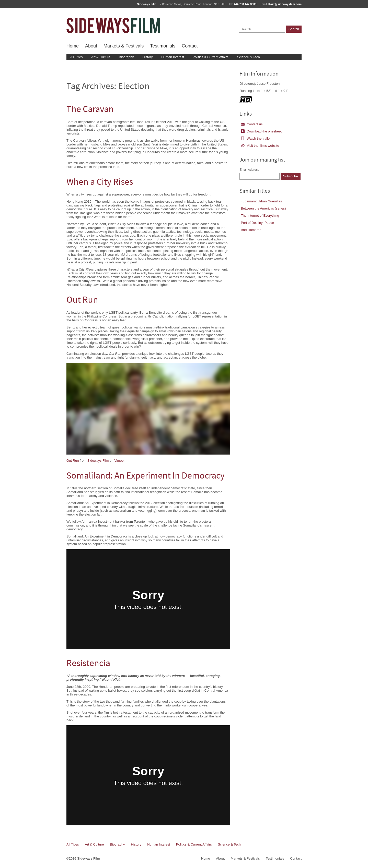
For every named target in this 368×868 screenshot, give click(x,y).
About (91, 46)
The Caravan (90, 110)
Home (73, 46)
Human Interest (173, 57)
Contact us (252, 124)
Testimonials (163, 46)
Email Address (249, 170)
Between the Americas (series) (263, 208)
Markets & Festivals (124, 46)
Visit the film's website (260, 146)
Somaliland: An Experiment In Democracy (146, 476)
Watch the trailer (256, 138)
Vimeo (119, 461)
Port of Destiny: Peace (257, 223)
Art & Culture (101, 57)
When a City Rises (100, 183)
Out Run (82, 301)
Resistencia (88, 664)
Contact (190, 46)
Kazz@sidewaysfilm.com (285, 4)
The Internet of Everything (260, 216)
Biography (126, 57)
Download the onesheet (261, 131)
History (147, 57)
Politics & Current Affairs (211, 57)
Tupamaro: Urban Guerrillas (261, 201)
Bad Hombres (251, 230)
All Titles (76, 57)
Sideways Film (98, 461)
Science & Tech (248, 57)
